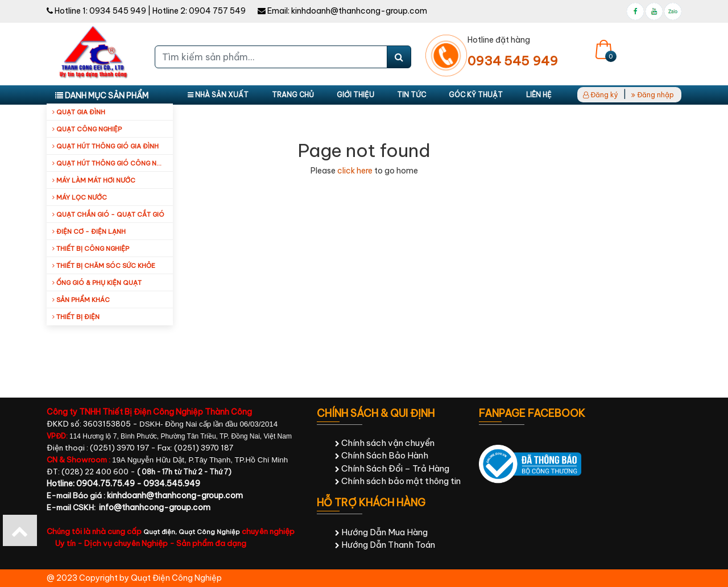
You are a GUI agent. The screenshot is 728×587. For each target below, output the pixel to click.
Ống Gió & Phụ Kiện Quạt (97, 283)
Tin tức (411, 95)
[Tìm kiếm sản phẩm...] (271, 57)
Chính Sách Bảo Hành (382, 455)
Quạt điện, (161, 532)
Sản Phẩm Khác (81, 300)
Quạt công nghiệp (87, 129)
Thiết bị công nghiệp (91, 249)
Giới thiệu (355, 95)
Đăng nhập (653, 95)
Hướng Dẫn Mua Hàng (381, 532)
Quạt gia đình (79, 112)
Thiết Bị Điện (76, 317)
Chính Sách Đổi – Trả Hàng (392, 468)
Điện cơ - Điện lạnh (89, 232)
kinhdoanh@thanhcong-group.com (359, 11)
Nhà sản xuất (218, 95)
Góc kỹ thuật (476, 95)
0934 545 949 (118, 11)
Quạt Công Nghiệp (209, 532)
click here (355, 171)
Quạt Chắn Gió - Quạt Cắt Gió (108, 214)
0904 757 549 (217, 11)
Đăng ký (601, 95)
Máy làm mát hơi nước (94, 180)
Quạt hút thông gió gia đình (106, 146)
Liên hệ (539, 95)
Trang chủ (293, 95)
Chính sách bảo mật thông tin (398, 481)
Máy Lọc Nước (80, 197)
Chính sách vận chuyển (385, 443)
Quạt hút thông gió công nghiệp (113, 163)
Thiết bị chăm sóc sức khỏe (104, 266)
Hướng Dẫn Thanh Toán (385, 545)
